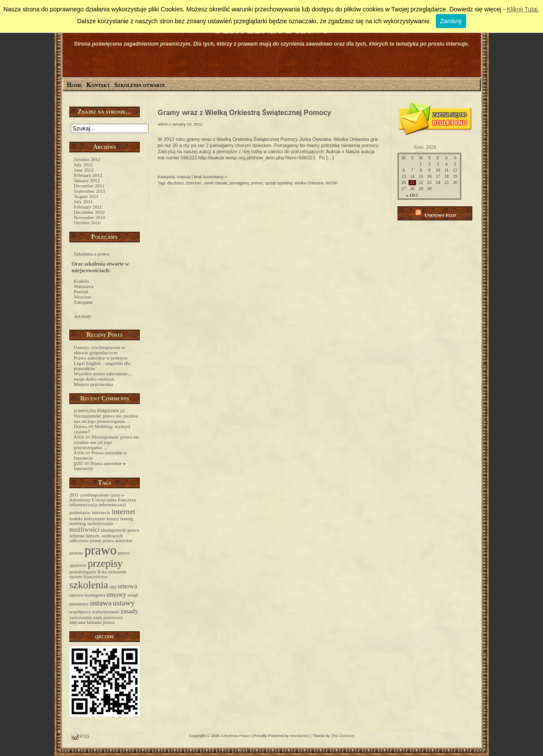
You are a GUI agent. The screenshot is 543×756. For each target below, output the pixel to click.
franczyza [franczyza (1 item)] (127, 500)
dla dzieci (176, 183)
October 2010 (87, 223)
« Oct (412, 195)
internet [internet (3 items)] (123, 511)
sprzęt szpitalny (279, 183)
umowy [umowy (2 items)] (116, 594)
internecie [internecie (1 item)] (101, 513)
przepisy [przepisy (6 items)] (105, 563)
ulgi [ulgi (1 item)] (113, 587)
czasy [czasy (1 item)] (115, 495)
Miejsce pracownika (93, 384)
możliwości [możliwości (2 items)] (84, 529)
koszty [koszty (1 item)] (113, 519)
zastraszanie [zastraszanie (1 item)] (81, 617)
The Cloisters (342, 736)
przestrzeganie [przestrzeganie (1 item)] (83, 572)
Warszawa (84, 286)
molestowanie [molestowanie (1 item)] (100, 524)
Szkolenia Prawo (236, 736)
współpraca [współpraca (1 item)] (80, 612)
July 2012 (83, 165)
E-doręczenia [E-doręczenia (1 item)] (104, 500)
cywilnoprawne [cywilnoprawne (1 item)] (94, 495)
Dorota (81, 426)
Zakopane (83, 302)
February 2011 (88, 207)
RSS (84, 736)
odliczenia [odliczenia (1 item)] (79, 541)
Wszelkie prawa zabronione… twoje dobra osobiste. (103, 376)
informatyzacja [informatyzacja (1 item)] (83, 505)
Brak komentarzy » (210, 177)
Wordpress (299, 736)
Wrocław (83, 297)
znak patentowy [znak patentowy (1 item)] (108, 617)
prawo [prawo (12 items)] (100, 550)
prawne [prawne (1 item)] (76, 553)
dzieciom (194, 183)
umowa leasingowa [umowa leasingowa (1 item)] (87, 595)
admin (163, 124)
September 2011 (89, 191)
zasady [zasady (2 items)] (129, 611)
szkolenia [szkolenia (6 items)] (89, 585)
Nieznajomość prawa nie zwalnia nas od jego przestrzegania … (106, 418)
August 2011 (86, 196)
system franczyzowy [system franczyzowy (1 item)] (89, 577)
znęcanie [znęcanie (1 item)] (78, 622)
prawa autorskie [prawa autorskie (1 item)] (117, 541)
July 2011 (83, 202)
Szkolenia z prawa (92, 254)
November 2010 (89, 217)
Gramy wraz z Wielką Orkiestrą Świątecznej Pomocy (244, 113)
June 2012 (84, 170)
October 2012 (87, 159)
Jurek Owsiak (216, 183)
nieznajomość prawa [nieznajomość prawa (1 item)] (120, 530)
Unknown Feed (440, 215)
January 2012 (87, 180)
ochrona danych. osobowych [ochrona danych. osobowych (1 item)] (96, 536)
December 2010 (89, 212)
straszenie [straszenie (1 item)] (117, 572)
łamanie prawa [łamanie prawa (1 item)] (101, 622)
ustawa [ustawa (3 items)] (101, 603)
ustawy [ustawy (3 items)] (124, 603)
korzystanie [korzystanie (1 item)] (95, 519)
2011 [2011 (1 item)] (74, 495)
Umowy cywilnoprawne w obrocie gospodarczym (100, 350)
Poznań (81, 292)
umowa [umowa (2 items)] (127, 586)
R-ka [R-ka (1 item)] (102, 572)
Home (74, 85)
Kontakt (98, 85)
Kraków (81, 281)
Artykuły (83, 316)
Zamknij (451, 21)
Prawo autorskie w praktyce (101, 358)
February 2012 (88, 175)
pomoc (257, 183)
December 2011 (89, 186)
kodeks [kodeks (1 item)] (76, 519)
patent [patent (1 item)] (96, 541)
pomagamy (239, 183)
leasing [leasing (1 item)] (127, 519)
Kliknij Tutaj (523, 9)
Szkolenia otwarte (140, 85)
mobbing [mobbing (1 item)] (78, 524)
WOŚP (332, 183)
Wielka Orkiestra (309, 183)
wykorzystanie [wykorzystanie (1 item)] (105, 612)
